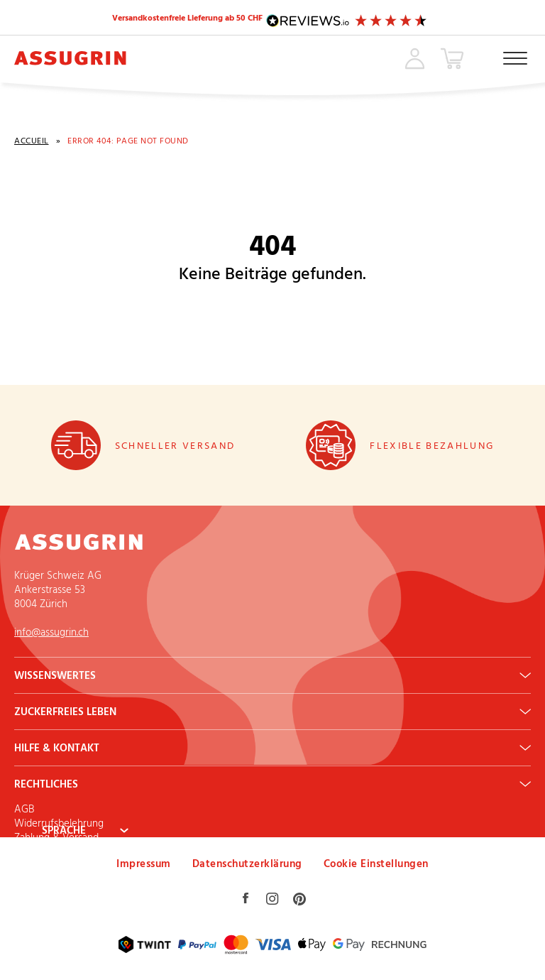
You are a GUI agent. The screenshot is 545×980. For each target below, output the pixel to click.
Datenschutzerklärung (247, 863)
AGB (24, 808)
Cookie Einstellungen (376, 863)
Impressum (144, 863)
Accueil (32, 141)
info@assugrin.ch (51, 632)
